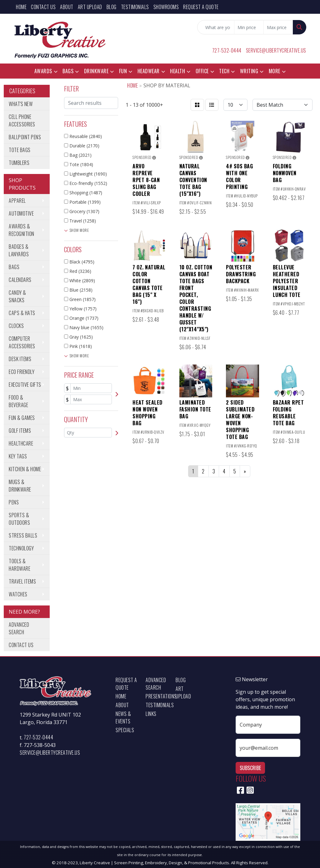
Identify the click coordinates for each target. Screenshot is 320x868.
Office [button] (202, 71)
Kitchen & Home (25, 469)
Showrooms (166, 7)
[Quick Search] (216, 27)
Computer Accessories (22, 342)
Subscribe (250, 768)
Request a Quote (201, 7)
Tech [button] (224, 71)
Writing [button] (249, 71)
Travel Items (22, 581)
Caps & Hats (22, 313)
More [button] (275, 71)
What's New (21, 104)
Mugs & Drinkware (20, 486)
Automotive (21, 213)
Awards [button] (43, 71)
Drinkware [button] (96, 71)
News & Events (123, 717)
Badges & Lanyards (19, 250)
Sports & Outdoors (19, 519)
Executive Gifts (25, 385)
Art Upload (90, 7)
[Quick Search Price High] (278, 27)
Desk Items (20, 359)
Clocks (16, 326)
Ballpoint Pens (25, 137)
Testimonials (135, 7)
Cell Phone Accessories (22, 120)
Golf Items (20, 431)
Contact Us (43, 7)
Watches (18, 594)
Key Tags (18, 456)
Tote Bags (20, 150)
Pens (14, 502)
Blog (112, 7)
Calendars (20, 280)
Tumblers (19, 163)
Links (151, 714)
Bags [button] (68, 71)
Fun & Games (22, 418)
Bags (14, 267)
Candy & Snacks (17, 296)
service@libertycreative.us (276, 50)
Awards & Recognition (22, 230)
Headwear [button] (149, 71)
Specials (125, 730)
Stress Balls (23, 535)
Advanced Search (19, 628)
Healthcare (21, 443)
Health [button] (177, 71)
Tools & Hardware (20, 565)
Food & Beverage (18, 401)
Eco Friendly (22, 372)
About (67, 7)
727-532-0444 (227, 50)
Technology (21, 548)
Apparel (17, 201)
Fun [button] (123, 71)
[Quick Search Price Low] (249, 27)
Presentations (157, 696)
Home (21, 7)
